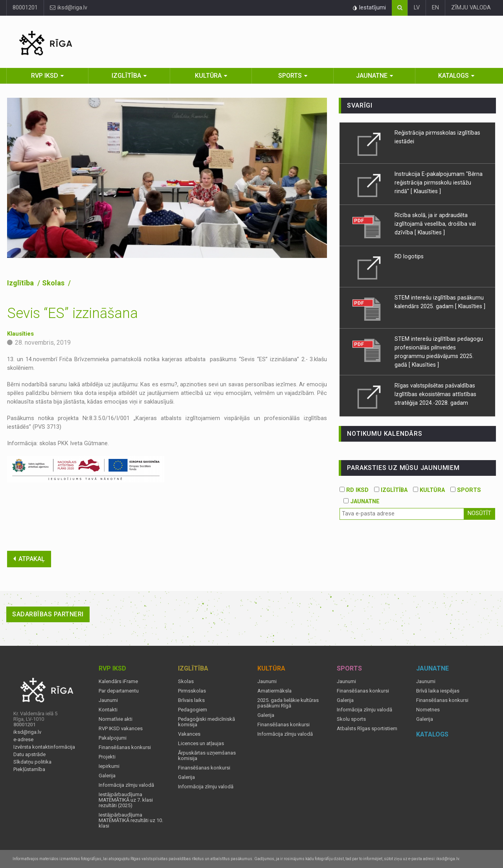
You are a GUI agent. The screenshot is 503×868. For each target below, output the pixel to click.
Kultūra (208, 76)
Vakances (189, 734)
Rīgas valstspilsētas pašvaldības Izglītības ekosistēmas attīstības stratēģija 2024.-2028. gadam (435, 394)
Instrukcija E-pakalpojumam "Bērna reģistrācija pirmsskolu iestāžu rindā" (439, 183)
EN (435, 8)
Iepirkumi (109, 766)
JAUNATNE (362, 502)
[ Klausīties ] (426, 191)
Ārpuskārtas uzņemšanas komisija (207, 756)
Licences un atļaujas (201, 744)
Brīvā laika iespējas (438, 691)
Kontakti (108, 710)
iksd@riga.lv (69, 8)
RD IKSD (354, 490)
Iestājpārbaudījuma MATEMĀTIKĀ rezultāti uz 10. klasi (131, 820)
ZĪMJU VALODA (471, 8)
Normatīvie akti (116, 719)
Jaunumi (108, 700)
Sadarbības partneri (48, 614)
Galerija (107, 776)
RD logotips (409, 256)
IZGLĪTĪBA (391, 490)
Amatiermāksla (274, 691)
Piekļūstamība (29, 769)
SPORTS (466, 490)
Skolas (54, 283)
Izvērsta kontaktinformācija (44, 747)
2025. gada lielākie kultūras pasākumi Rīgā (288, 703)
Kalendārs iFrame (118, 682)
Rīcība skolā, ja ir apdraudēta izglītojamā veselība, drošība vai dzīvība (435, 224)
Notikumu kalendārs (385, 434)
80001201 (25, 8)
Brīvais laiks (191, 700)
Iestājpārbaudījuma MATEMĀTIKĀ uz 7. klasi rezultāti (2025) (126, 800)
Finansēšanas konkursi (125, 747)
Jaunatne (372, 76)
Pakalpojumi (113, 738)
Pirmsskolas (192, 691)
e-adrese (23, 740)
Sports (290, 76)
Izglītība (126, 76)
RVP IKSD (45, 76)
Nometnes (428, 710)
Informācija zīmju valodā (126, 785)
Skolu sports (351, 719)
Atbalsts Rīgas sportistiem (367, 729)
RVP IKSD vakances (121, 729)
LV (417, 8)
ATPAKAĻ (29, 559)
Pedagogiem (193, 710)
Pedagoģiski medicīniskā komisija (207, 722)
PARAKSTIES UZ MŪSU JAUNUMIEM (403, 468)
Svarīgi (360, 105)
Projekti (107, 757)
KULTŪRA (429, 490)
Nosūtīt (479, 513)
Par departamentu (119, 691)
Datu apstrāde (29, 755)
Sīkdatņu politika (32, 762)
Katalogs (453, 76)
